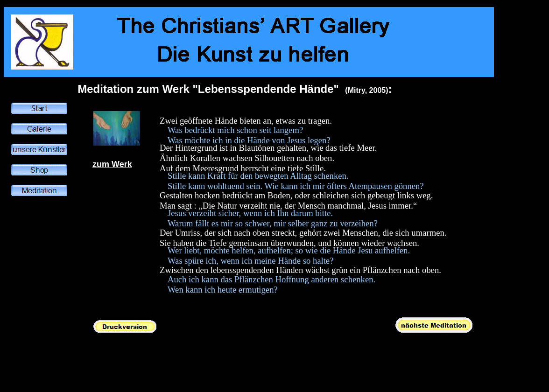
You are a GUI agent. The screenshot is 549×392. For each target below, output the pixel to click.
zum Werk (112, 164)
